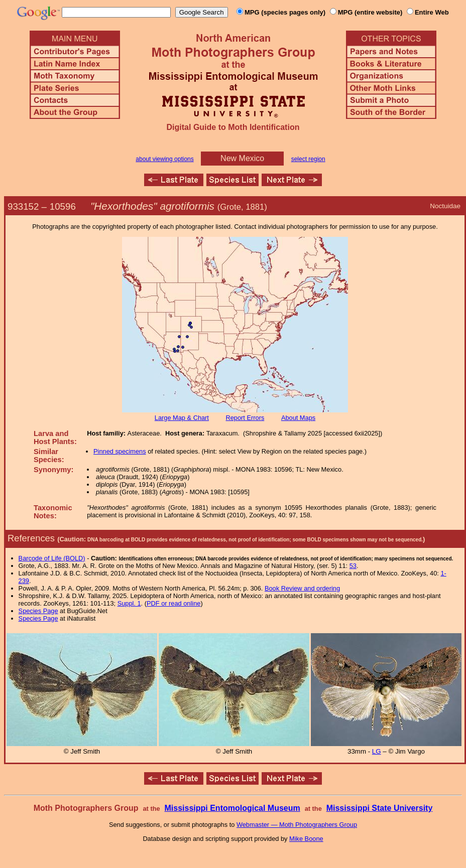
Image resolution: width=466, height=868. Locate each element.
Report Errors (245, 418)
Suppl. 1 (129, 603)
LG (377, 751)
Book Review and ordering (302, 588)
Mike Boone (306, 839)
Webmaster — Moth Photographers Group (297, 825)
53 (353, 566)
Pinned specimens (120, 451)
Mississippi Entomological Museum (232, 808)
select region (308, 159)
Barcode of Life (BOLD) (52, 558)
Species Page (38, 611)
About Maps (298, 418)
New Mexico (242, 158)
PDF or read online (173, 603)
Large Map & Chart (182, 418)
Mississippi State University (380, 808)
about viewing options (164, 159)
